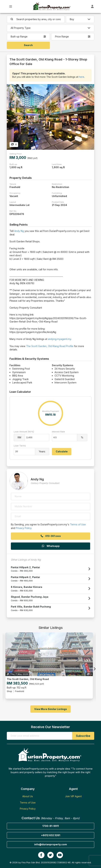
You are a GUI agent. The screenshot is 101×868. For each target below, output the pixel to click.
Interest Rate (58, 432)
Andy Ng (19, 231)
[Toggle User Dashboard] (92, 7)
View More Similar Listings (51, 709)
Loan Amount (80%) (24, 432)
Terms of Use (78, 524)
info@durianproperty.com (51, 844)
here (82, 77)
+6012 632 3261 (51, 835)
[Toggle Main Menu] (11, 7)
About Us (28, 796)
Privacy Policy (24, 528)
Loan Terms (20, 446)
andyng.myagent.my (59, 339)
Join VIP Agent (73, 796)
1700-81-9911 (51, 826)
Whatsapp (50, 546)
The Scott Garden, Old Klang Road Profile (50, 346)
